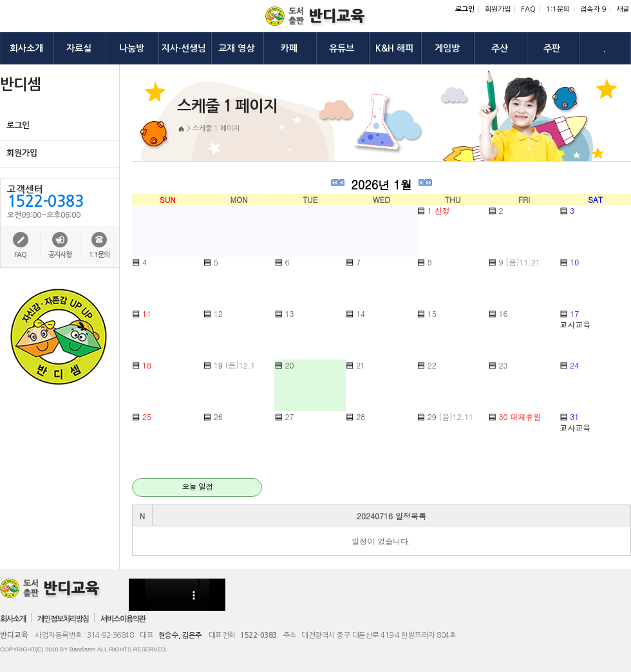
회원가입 (498, 9)
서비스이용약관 (123, 619)
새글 (623, 9)
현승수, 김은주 (180, 635)
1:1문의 (558, 9)
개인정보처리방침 (63, 619)
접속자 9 (593, 9)
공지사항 (60, 255)
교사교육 (575, 324)
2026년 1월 (381, 185)
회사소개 (13, 619)
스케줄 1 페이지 (216, 129)
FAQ (528, 9)
